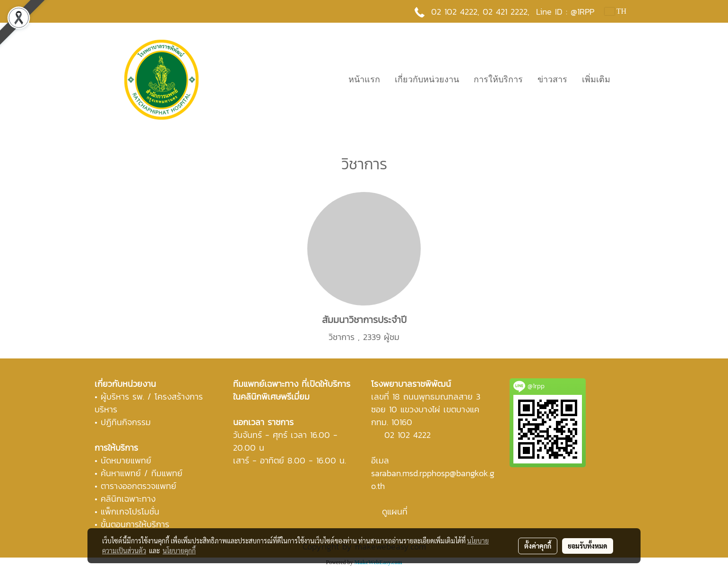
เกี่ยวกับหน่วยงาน (427, 79)
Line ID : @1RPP (565, 12)
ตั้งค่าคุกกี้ (538, 546)
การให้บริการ (498, 79)
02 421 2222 (505, 12)
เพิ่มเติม (596, 79)
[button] (626, 79)
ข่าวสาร (552, 79)
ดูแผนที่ (395, 511)
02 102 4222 (407, 435)
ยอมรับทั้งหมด (588, 546)
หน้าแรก (364, 79)
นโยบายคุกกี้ (179, 550)
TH (615, 11)
